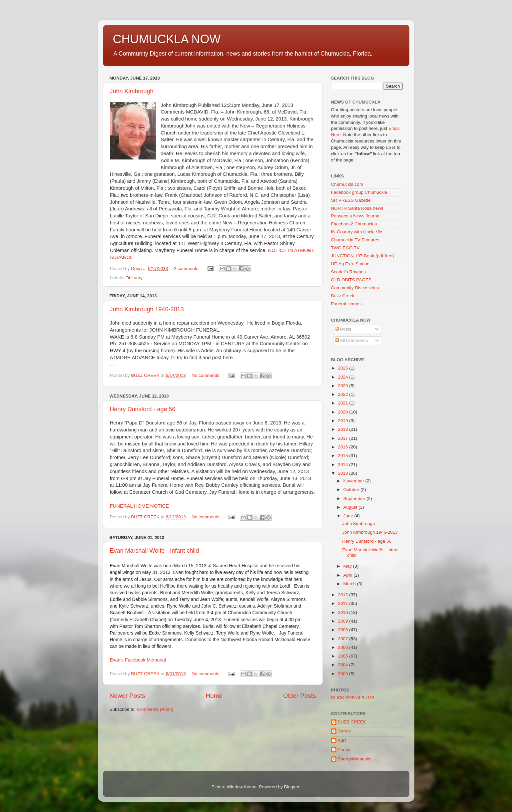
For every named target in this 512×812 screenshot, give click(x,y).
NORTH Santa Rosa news (357, 208)
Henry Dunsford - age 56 (143, 409)
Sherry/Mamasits (355, 759)
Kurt (342, 740)
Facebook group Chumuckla (359, 192)
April (349, 575)
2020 (343, 412)
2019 (343, 421)
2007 (343, 639)
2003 (343, 674)
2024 (343, 377)
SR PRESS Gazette (351, 200)
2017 (343, 438)
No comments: (207, 375)
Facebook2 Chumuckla (354, 224)
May (348, 566)
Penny (344, 750)
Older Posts (300, 696)
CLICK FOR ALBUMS (353, 698)
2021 (343, 403)
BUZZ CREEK (352, 722)
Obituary (134, 278)
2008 (343, 630)
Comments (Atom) (155, 709)
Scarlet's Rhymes (349, 272)
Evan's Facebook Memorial (138, 660)
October (352, 490)
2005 (343, 656)
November (354, 481)
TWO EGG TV (345, 248)
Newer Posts (127, 696)
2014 (343, 465)
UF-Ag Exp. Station (350, 264)
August (351, 507)
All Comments (351, 340)
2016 (343, 447)
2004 (343, 665)
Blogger (292, 787)
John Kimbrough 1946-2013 (147, 309)
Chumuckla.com (347, 184)
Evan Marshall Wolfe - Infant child (155, 551)
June (349, 516)
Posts (343, 329)
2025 (343, 368)
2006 (343, 647)
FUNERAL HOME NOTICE (140, 506)
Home (214, 696)
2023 (343, 386)
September (355, 499)
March (350, 584)
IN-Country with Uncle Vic (357, 232)
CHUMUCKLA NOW (167, 39)
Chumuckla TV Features (355, 240)
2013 (343, 473)
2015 (343, 456)
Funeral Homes (346, 304)
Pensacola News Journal (356, 216)
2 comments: (187, 269)
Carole (344, 731)
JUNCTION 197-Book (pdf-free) (363, 256)
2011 (343, 603)
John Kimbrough (132, 91)
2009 (343, 621)
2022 (343, 394)
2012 (343, 595)
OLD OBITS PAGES (351, 280)
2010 (343, 612)
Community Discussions (355, 288)
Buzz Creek (343, 296)
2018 (343, 429)
